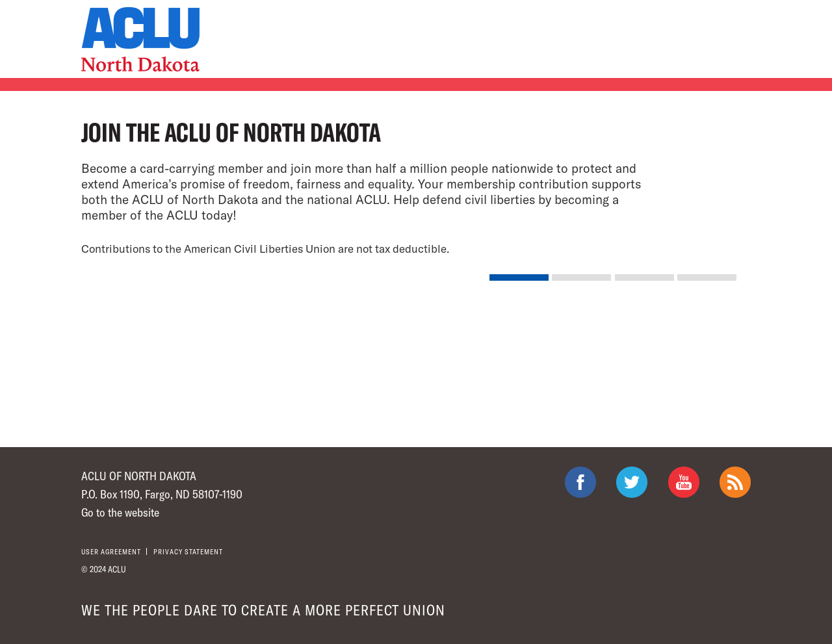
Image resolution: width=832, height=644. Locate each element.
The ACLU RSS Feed (735, 482)
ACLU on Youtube (684, 482)
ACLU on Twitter (632, 482)
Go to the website (120, 512)
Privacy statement (188, 551)
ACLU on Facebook (580, 482)
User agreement (111, 551)
